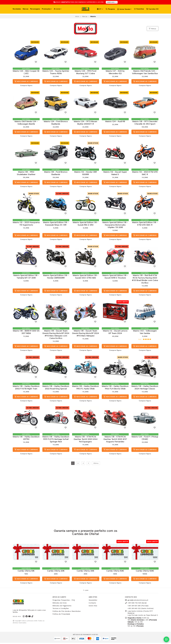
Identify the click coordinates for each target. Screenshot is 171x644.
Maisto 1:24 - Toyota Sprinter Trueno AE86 (56, 72)
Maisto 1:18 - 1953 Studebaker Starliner (26, 174)
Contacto (92, 604)
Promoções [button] (47, 9)
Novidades (17, 9)
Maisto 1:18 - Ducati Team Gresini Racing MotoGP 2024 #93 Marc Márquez (85, 334)
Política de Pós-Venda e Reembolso (67, 612)
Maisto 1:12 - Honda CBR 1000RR (86, 174)
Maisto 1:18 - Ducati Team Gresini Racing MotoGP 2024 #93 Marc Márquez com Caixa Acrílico (56, 336)
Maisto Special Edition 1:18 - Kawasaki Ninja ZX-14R (56, 224)
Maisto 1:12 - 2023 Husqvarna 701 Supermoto (26, 224)
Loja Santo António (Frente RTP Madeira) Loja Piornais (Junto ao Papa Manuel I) (141, 614)
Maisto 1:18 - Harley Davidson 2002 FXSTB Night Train (26, 389)
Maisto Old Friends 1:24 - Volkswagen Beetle (26, 123)
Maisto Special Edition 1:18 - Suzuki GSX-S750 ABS (86, 277)
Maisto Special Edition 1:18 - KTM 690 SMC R (145, 224)
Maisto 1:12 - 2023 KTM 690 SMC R (145, 174)
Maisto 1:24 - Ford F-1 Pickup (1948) (145, 439)
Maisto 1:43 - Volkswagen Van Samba (145, 333)
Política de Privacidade (61, 615)
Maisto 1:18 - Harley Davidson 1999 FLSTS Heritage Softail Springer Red (56, 441)
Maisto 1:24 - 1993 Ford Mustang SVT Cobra (85, 72)
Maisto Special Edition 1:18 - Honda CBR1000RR (56, 277)
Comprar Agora (26, 86)
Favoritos (139, 9)
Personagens (35, 9)
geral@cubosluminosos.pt (137, 601)
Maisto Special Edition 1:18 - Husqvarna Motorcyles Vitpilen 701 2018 (115, 225)
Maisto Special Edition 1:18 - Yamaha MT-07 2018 (26, 277)
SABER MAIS (112, 2)
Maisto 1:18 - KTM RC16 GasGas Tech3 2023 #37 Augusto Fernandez (115, 441)
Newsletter (93, 601)
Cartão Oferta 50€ (115, 572)
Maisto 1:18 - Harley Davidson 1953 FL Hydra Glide (85, 389)
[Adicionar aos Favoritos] (36, 62)
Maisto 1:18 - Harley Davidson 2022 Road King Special (56, 389)
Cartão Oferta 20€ (56, 572)
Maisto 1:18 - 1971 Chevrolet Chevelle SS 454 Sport (145, 123)
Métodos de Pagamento (62, 607)
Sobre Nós (93, 607)
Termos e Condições (61, 610)
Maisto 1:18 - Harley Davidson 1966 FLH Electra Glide (115, 389)
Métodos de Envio (60, 604)
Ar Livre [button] (58, 9)
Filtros (152, 29)
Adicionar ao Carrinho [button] (26, 82)
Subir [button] (86, 592)
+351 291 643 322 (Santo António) (141, 610)
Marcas (26, 9)
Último (96, 465)
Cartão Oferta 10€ (26, 572)
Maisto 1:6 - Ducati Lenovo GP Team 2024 (115, 333)
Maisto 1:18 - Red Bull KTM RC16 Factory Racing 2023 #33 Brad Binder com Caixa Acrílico (145, 280)
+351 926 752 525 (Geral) (136, 604)
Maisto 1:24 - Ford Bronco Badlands (56, 123)
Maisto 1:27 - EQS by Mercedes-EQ (115, 72)
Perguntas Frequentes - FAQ (64, 601)
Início (77, 16)
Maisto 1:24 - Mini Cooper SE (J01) (26, 72)
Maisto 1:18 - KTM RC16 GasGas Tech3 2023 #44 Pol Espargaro (86, 441)
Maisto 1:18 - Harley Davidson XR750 (26, 439)
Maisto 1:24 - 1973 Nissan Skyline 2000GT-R (85, 123)
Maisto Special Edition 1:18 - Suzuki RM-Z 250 (86, 224)
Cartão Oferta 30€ (85, 572)
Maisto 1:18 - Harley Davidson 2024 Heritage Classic (145, 389)
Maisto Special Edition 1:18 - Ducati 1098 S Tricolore (115, 277)
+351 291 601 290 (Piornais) (138, 607)
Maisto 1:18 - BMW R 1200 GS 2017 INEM (26, 333)
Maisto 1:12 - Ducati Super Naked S (115, 174)
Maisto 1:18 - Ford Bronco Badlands (56, 174)
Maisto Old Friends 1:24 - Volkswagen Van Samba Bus (145, 72)
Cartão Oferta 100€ (145, 572)
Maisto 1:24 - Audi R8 (115, 122)
